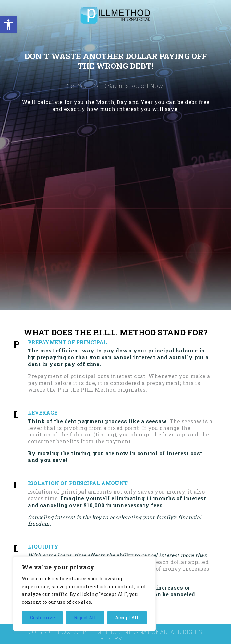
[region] (84, 594)
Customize (43, 618)
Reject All (85, 618)
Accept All (127, 618)
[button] (8, 25)
